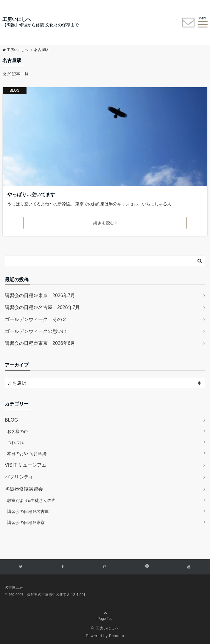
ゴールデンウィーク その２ (36, 319)
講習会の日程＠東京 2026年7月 (40, 295)
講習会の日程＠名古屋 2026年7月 (42, 307)
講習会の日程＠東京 (26, 522)
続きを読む (105, 223)
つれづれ (15, 442)
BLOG (14, 90)
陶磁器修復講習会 (24, 489)
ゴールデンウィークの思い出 (36, 331)
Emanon (117, 636)
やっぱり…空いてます (31, 195)
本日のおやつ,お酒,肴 (27, 454)
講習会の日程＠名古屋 (28, 511)
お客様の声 (18, 431)
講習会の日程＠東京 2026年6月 (40, 343)
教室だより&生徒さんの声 (31, 500)
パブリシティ (19, 477)
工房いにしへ (17, 19)
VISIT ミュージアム (26, 465)
